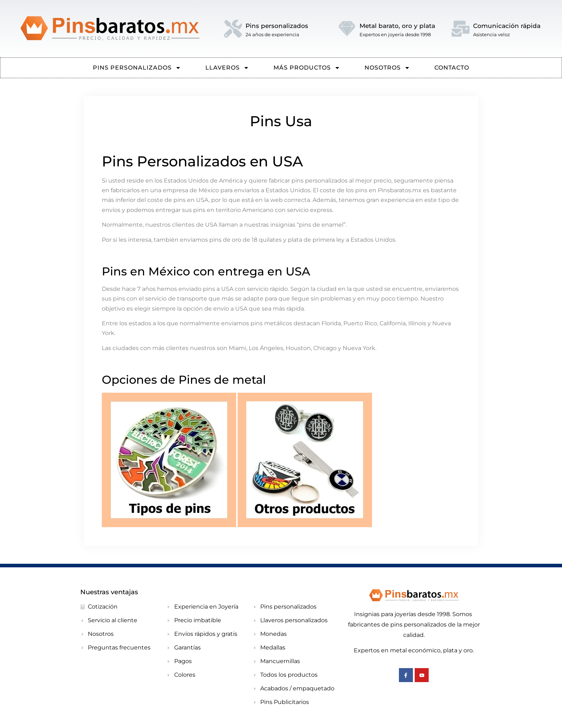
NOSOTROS (387, 68)
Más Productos (307, 68)
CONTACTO (452, 68)
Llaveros (227, 68)
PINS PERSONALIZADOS (137, 68)
